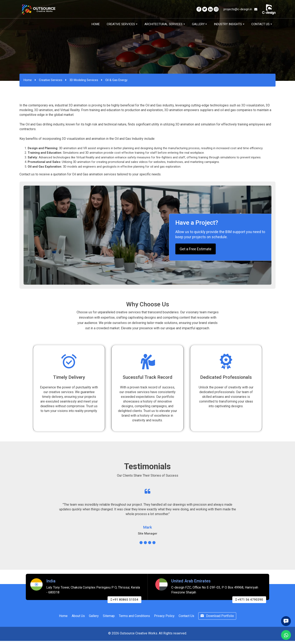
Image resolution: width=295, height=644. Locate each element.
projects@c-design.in (240, 9)
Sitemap (109, 616)
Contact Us (260, 24)
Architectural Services (163, 24)
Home (96, 24)
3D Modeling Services (84, 80)
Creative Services (121, 24)
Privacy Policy (164, 616)
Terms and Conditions (134, 616)
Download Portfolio (217, 616)
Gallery (198, 24)
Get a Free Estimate (196, 249)
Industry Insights (228, 24)
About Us (78, 616)
